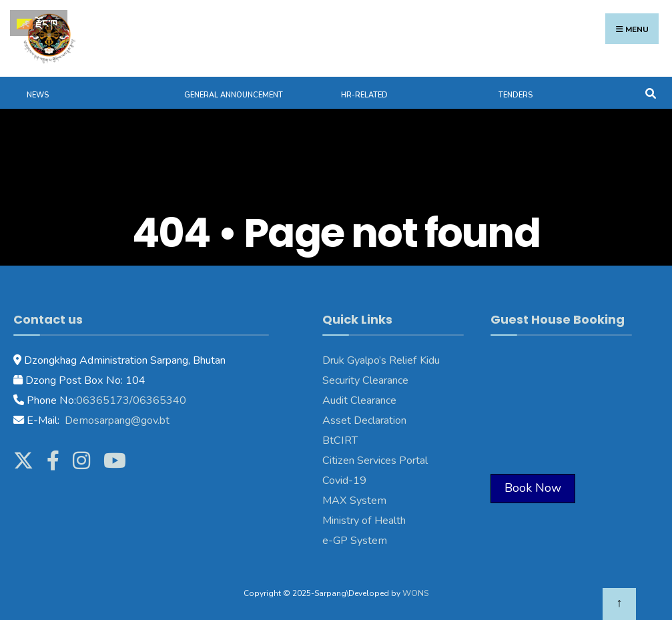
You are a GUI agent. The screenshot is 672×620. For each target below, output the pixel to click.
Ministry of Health (364, 521)
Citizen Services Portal (375, 460)
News (38, 95)
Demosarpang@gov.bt (116, 420)
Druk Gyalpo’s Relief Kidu (381, 360)
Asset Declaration (364, 420)
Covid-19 (344, 481)
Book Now (533, 488)
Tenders (516, 95)
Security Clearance (365, 380)
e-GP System (355, 541)
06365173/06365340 (131, 400)
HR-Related (364, 95)
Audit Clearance (359, 400)
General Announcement (234, 95)
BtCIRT (340, 440)
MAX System (354, 501)
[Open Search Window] (650, 92)
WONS (415, 593)
